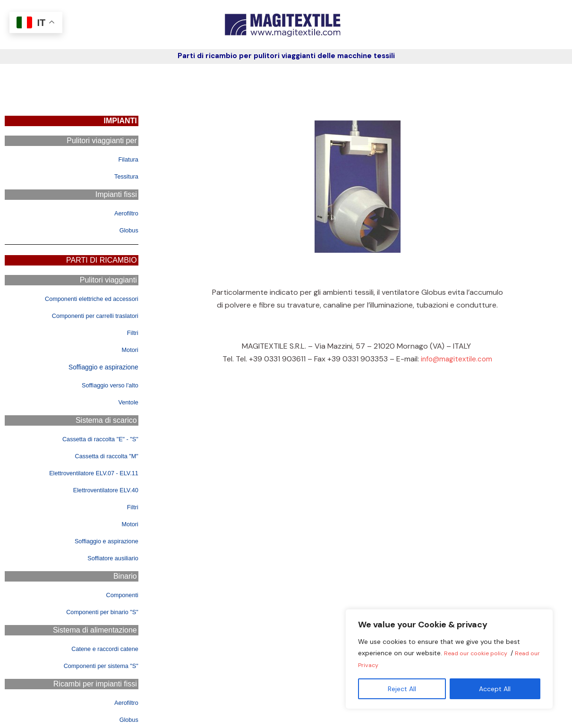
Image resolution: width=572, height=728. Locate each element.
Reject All (402, 689)
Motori (128, 349)
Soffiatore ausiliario (106, 558)
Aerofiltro (123, 213)
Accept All (495, 689)
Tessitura (123, 176)
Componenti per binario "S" (93, 612)
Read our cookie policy (481, 654)
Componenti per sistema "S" (91, 665)
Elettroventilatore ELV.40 (97, 490)
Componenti (118, 595)
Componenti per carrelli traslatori (84, 315)
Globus (126, 230)
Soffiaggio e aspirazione (101, 367)
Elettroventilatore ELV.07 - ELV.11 (82, 473)
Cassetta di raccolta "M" (98, 456)
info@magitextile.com (457, 359)
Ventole (125, 402)
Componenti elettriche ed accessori (79, 298)
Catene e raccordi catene (96, 648)
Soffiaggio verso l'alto (102, 385)
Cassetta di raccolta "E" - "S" (90, 439)
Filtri (131, 332)
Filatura (125, 159)
